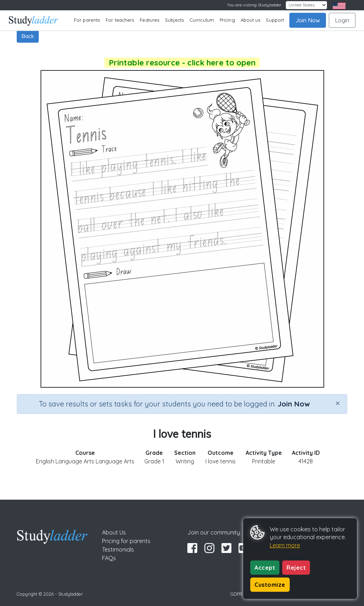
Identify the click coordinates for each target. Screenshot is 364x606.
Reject (296, 568)
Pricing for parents (126, 541)
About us (251, 20)
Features (149, 20)
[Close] (338, 403)
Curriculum (202, 20)
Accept (265, 568)
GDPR (236, 594)
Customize (270, 585)
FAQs (109, 558)
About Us (114, 532)
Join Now (308, 20)
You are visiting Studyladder (254, 5)
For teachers (120, 20)
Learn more (285, 545)
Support (275, 20)
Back (28, 36)
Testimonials (118, 549)
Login (342, 20)
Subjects (174, 20)
